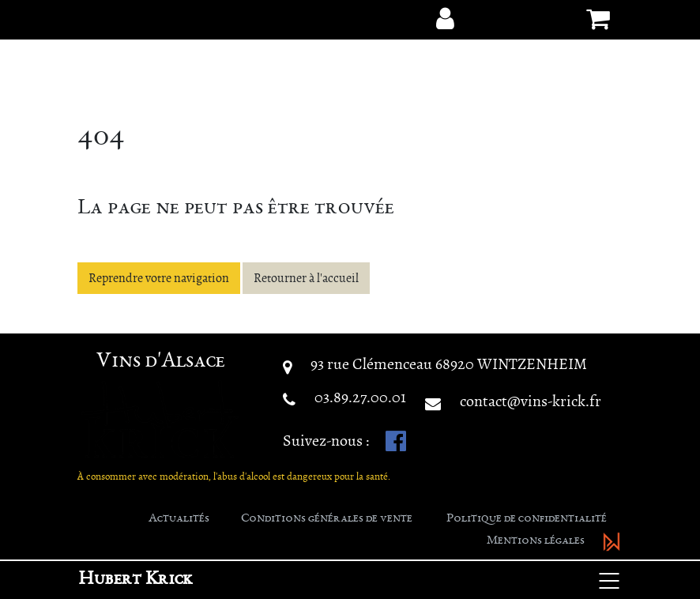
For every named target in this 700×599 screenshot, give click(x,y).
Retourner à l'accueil (306, 278)
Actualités (179, 519)
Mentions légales (536, 541)
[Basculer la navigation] (609, 580)
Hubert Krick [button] (135, 580)
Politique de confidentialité (527, 519)
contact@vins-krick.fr (531, 401)
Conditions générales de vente (327, 519)
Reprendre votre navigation (159, 278)
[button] (445, 19)
